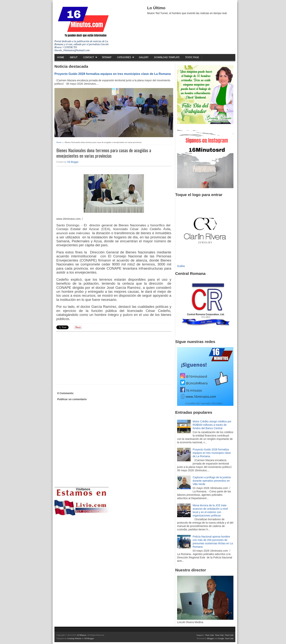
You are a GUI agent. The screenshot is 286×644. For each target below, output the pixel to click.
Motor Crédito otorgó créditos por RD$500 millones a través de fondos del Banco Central (212, 425)
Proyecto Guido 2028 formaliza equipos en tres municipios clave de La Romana (113, 74)
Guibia (181, 266)
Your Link (209, 635)
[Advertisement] (86, 357)
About (74, 57)
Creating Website (74, 638)
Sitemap (107, 57)
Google (221, 638)
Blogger (211, 638)
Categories (124, 57)
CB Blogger (73, 162)
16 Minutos (82, 635)
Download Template (167, 57)
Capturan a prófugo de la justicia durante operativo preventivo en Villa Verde (212, 481)
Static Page (192, 57)
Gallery (144, 57)
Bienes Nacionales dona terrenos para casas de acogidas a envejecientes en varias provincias (104, 153)
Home (61, 57)
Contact (88, 57)
